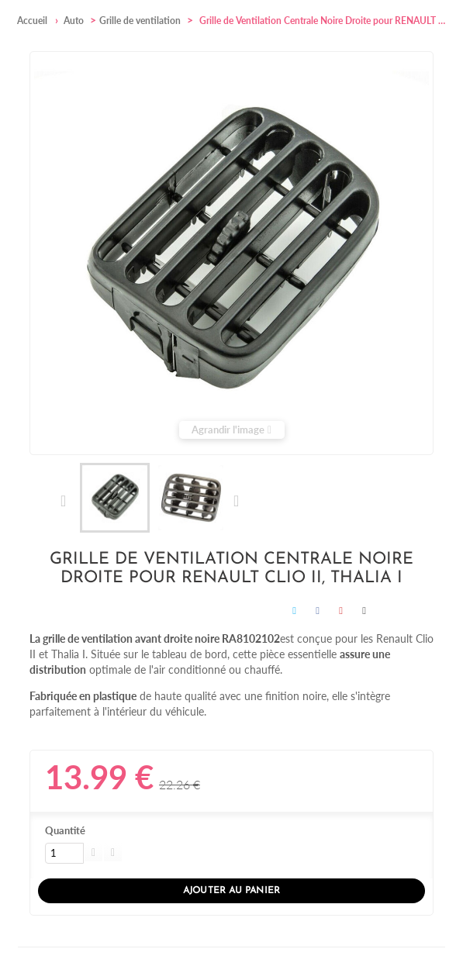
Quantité (65, 830)
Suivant (235, 501)
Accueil (32, 21)
